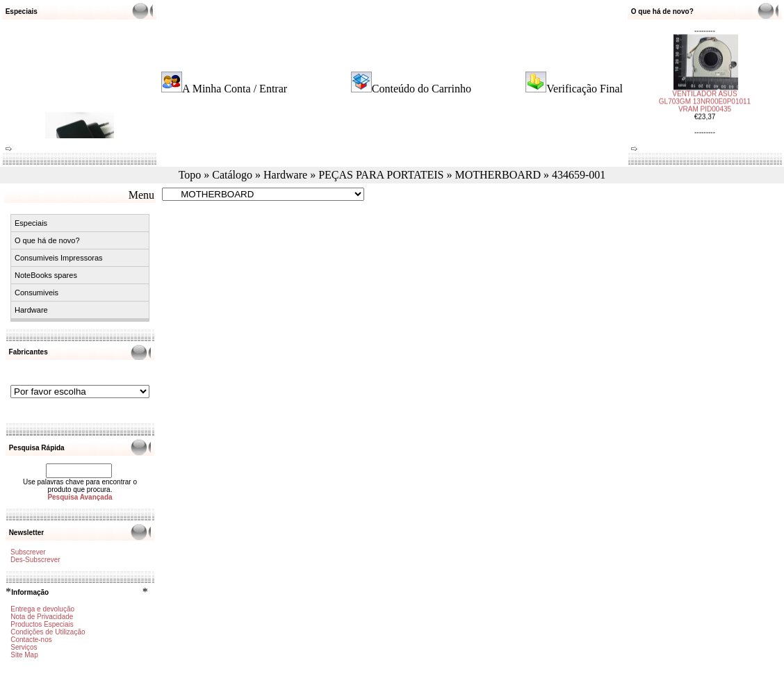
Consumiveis (36, 293)
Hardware (285, 175)
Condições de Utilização (48, 632)
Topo (190, 175)
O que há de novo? (47, 240)
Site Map (24, 655)
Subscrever (28, 552)
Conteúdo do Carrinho (422, 89)
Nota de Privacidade (42, 617)
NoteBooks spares (46, 275)
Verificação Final (585, 89)
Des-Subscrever (35, 560)
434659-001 (579, 175)
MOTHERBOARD (498, 175)
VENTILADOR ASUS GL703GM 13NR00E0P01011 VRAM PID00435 (705, 98)
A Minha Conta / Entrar (235, 89)
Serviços (24, 647)
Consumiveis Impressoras (59, 258)
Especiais (31, 223)
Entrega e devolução (42, 609)
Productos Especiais (42, 624)
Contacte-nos (31, 640)
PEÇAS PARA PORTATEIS (381, 175)
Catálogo (232, 175)
